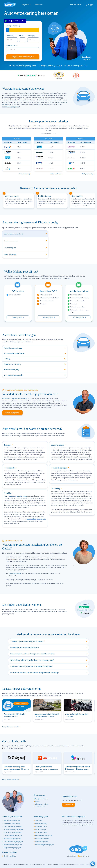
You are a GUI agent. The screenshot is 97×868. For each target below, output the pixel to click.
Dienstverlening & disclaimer (33, 864)
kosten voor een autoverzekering (32, 128)
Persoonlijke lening (41, 823)
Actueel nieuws (40, 807)
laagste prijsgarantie (15, 574)
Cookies (50, 864)
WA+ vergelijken (48, 317)
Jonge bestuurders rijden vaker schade (15, 496)
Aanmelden (68, 805)
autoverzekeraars (13, 559)
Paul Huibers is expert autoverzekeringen (15, 399)
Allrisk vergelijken (78, 317)
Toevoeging (31, 36)
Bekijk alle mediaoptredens (11, 779)
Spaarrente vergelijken (42, 839)
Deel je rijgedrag (45, 196)
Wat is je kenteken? (12, 26)
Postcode (9, 36)
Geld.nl (10, 5)
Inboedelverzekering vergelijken (14, 829)
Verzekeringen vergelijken (12, 820)
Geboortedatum (11, 45)
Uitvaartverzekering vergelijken (13, 842)
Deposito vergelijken (41, 842)
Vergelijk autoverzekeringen (22, 57)
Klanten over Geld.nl (42, 804)
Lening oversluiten (41, 832)
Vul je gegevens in (12, 196)
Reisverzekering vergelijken (12, 839)
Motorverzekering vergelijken (13, 832)
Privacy (44, 864)
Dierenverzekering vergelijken (13, 826)
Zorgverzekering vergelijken (12, 848)
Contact (38, 801)
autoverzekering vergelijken (11, 107)
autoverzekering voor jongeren (37, 519)
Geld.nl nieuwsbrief (70, 796)
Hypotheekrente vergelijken (44, 836)
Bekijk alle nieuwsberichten (11, 727)
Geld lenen (38, 820)
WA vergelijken (17, 317)
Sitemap (55, 864)
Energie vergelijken (10, 856)
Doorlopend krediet (41, 826)
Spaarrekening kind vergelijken (45, 845)
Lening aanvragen (41, 829)
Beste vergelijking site (76, 76)
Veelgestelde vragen (41, 799)
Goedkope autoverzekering (12, 823)
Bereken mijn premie (12, 413)
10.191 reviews (89, 610)
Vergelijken (26, 5)
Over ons (38, 5)
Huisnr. (21, 36)
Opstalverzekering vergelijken (13, 836)
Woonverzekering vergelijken (13, 845)
